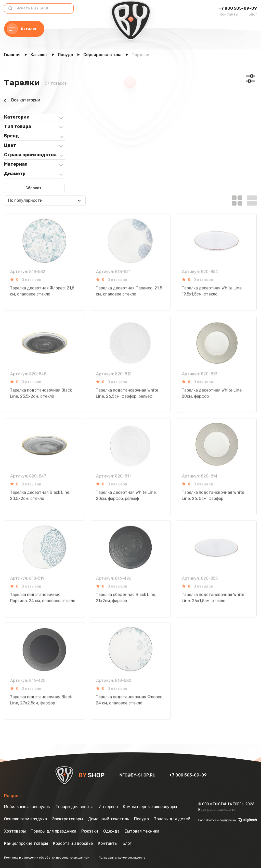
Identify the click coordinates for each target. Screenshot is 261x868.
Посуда (141, 819)
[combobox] (45, 183)
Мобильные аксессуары (27, 807)
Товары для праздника (54, 831)
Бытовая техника (142, 831)
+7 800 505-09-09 (238, 8)
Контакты (229, 14)
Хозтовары (15, 831)
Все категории (22, 101)
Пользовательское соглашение (122, 858)
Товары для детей (172, 819)
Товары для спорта (75, 807)
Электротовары (67, 819)
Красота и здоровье (73, 843)
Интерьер (108, 807)
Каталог (22, 29)
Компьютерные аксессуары (150, 807)
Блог (253, 14)
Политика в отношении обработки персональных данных (47, 858)
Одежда (111, 831)
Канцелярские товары (26, 843)
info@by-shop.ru (138, 775)
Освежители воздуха (25, 819)
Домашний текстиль (108, 819)
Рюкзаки (90, 831)
